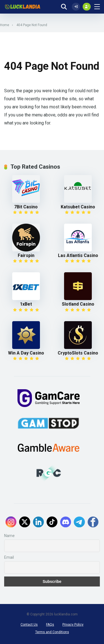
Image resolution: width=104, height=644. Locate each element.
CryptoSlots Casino (78, 353)
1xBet (26, 304)
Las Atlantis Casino (78, 255)
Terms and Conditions (52, 632)
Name (9, 536)
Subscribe (52, 581)
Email (9, 557)
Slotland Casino (78, 304)
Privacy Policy (73, 625)
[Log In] (76, 7)
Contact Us (29, 625)
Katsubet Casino (78, 207)
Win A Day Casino (26, 353)
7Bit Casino (26, 207)
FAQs (50, 625)
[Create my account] (87, 7)
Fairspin (26, 255)
